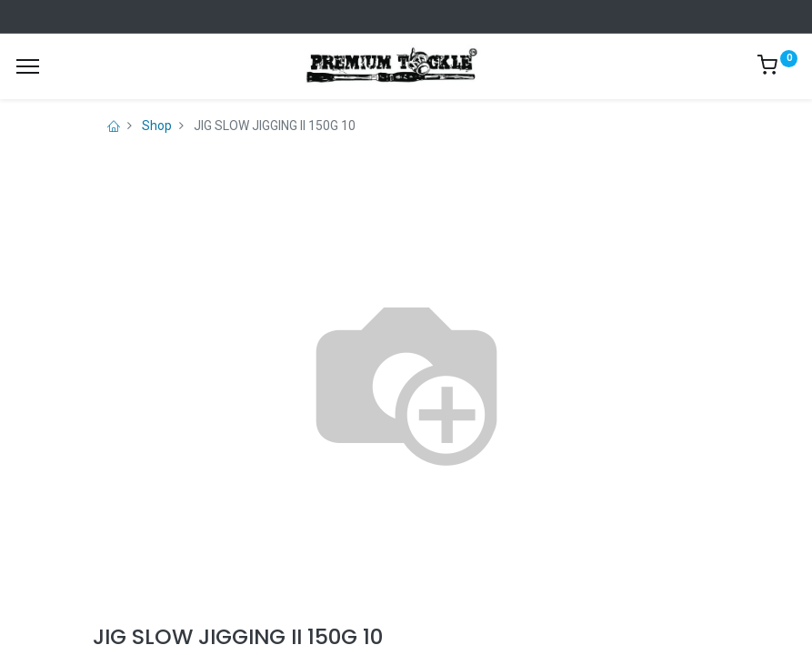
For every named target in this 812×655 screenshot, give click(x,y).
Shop (157, 126)
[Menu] (28, 66)
